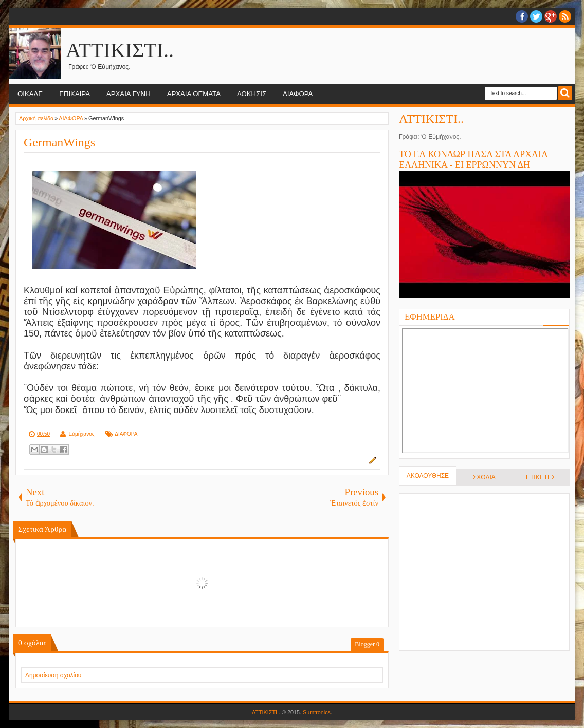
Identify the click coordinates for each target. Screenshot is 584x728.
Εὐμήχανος (81, 434)
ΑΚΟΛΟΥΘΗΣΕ (428, 476)
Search (565, 93)
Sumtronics (317, 712)
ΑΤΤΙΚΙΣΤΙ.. (120, 50)
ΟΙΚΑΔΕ (30, 94)
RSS (565, 16)
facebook (522, 16)
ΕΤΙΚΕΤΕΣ (541, 477)
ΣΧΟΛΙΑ (484, 477)
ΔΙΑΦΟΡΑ (298, 94)
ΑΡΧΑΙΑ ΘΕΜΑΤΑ (194, 94)
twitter (536, 16)
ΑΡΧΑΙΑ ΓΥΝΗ (129, 94)
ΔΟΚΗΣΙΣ (252, 94)
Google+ (551, 16)
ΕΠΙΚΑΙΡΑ (75, 94)
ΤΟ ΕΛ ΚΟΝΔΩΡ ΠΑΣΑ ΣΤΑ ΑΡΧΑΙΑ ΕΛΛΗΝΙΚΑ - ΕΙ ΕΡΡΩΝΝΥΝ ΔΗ (473, 160)
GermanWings (59, 142)
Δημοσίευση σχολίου (53, 675)
